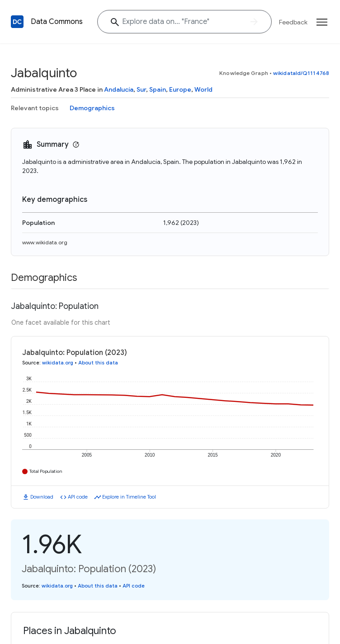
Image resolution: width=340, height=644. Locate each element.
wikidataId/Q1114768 (301, 73)
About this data (98, 363)
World (203, 89)
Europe (180, 89)
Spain (158, 89)
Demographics (92, 108)
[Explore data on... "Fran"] (184, 22)
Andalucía (119, 89)
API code (78, 497)
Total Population (46, 471)
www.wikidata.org (45, 242)
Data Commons (57, 22)
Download (42, 497)
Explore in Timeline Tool (129, 497)
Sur (141, 89)
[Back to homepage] (17, 22)
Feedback (293, 22)
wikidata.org (58, 363)
